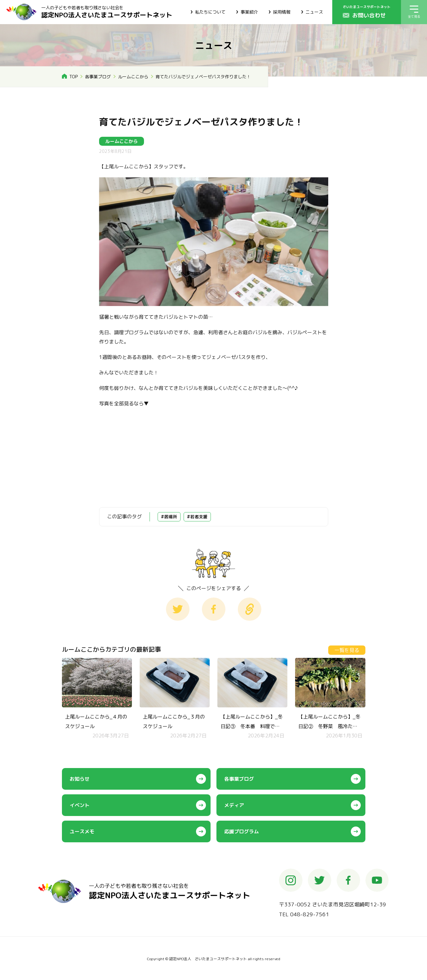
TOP (74, 77)
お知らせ (80, 779)
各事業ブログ (98, 77)
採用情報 (282, 12)
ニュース (314, 12)
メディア (234, 805)
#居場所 (169, 517)
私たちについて (210, 12)
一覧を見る (347, 650)
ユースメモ (82, 831)
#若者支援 (197, 517)
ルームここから (133, 77)
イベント (80, 805)
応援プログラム (242, 831)
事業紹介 (249, 12)
